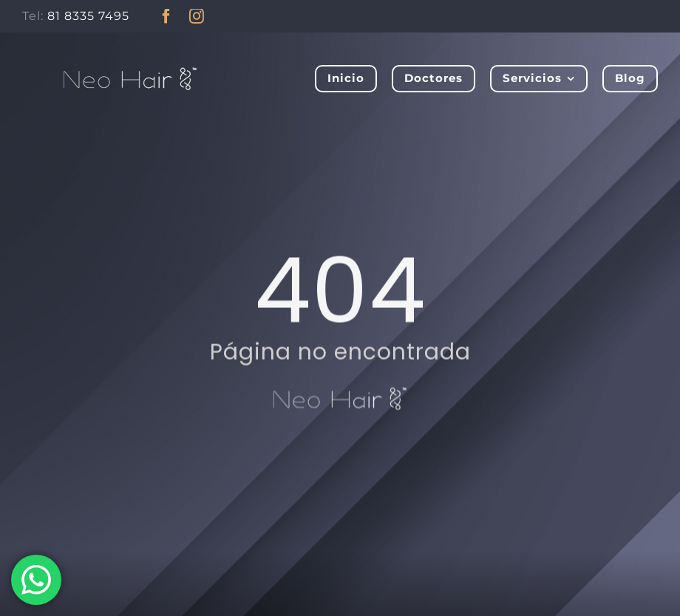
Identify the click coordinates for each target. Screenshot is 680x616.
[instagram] (197, 16)
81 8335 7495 (88, 16)
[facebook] (167, 16)
